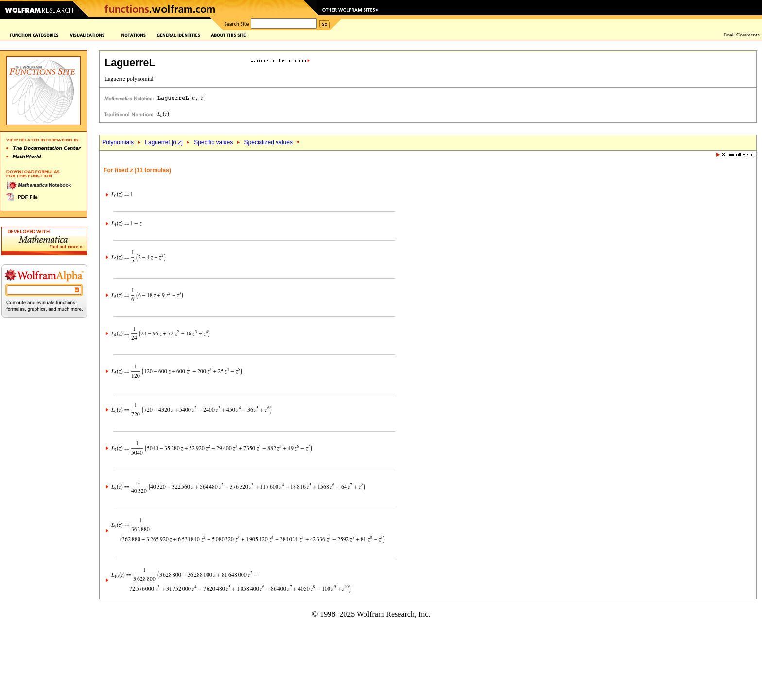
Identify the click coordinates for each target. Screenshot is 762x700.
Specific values (213, 142)
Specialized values (268, 142)
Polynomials (118, 142)
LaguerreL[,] (164, 142)
